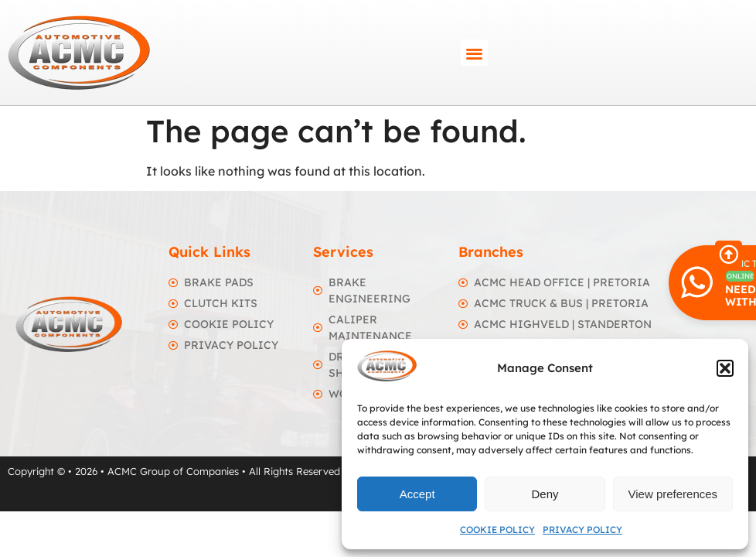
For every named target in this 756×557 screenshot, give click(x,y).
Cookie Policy (497, 530)
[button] (725, 368)
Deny (545, 494)
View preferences (673, 494)
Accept (417, 494)
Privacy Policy (582, 530)
